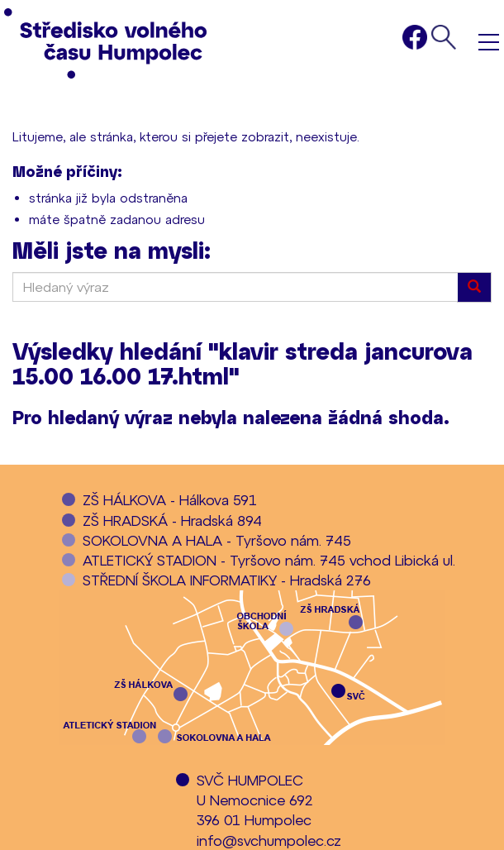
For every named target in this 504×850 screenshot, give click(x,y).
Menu (489, 42)
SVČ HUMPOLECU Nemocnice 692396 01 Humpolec (255, 800)
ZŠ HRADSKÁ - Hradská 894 (172, 520)
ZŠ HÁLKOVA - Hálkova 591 (170, 499)
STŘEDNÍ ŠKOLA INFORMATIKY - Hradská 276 (227, 580)
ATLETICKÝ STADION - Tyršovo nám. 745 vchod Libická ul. (269, 560)
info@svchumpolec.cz (269, 840)
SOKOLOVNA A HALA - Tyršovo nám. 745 (217, 540)
